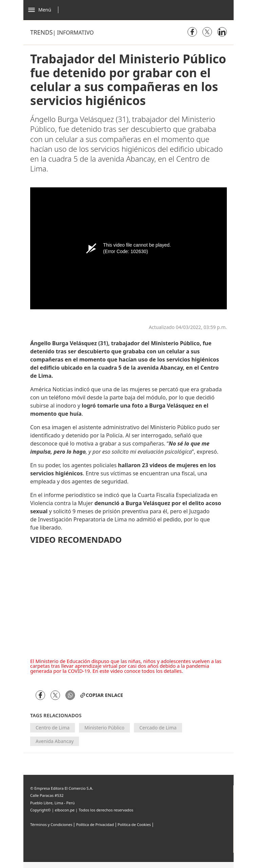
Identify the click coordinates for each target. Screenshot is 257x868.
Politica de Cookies (134, 824)
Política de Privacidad (95, 824)
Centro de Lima (53, 728)
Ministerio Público (104, 728)
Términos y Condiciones (51, 824)
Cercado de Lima (158, 728)
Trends (41, 32)
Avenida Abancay (55, 741)
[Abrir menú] (45, 10)
